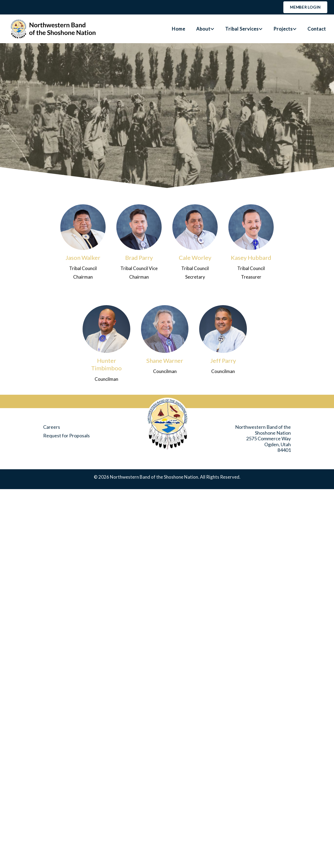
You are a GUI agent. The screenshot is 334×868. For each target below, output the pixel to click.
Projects (283, 29)
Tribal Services (242, 29)
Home (179, 29)
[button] (212, 29)
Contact (317, 29)
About (203, 29)
